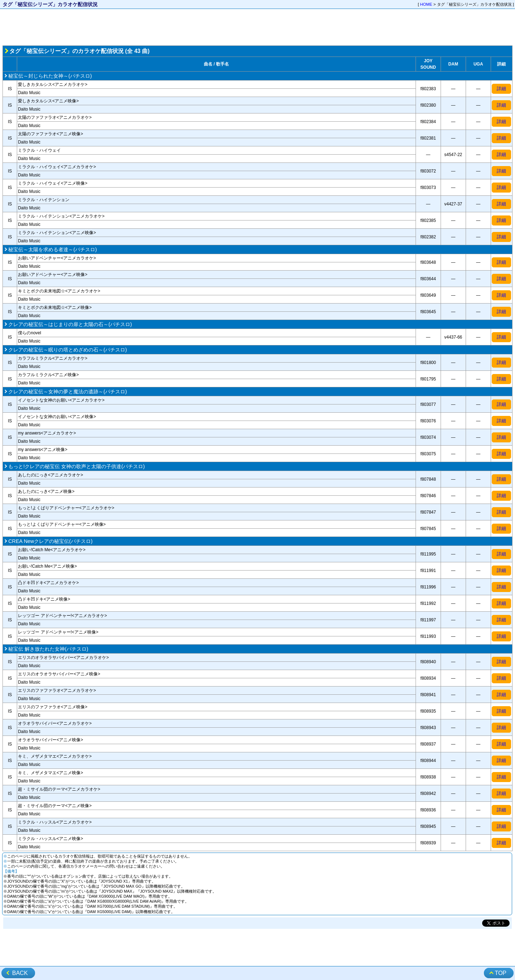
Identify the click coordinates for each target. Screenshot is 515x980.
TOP (501, 973)
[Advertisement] (257, 27)
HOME (426, 4)
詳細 (501, 89)
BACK (20, 973)
